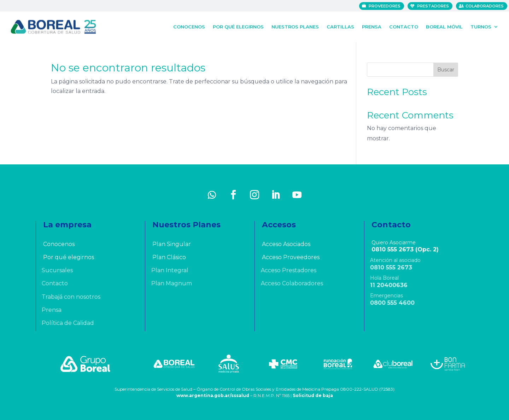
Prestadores (434, 6)
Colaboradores (486, 6)
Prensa (372, 26)
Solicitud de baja (313, 395)
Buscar (446, 70)
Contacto (404, 26)
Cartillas (340, 26)
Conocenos (189, 26)
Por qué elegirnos (238, 26)
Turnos (481, 26)
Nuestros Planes (295, 26)
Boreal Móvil (444, 26)
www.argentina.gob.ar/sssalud (213, 395)
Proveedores (386, 6)
